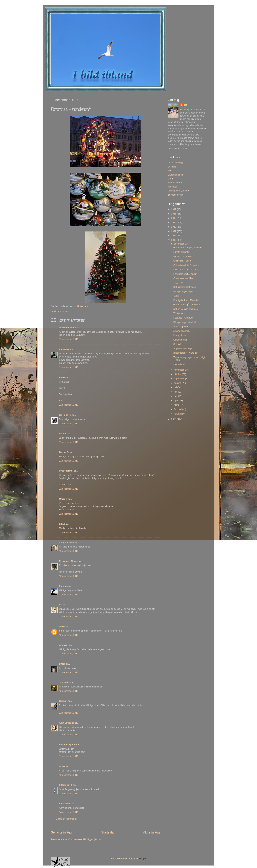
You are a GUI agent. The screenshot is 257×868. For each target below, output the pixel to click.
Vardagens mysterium (179, 191)
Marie (62, 627)
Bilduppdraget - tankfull (185, 322)
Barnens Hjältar (67, 745)
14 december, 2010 (69, 812)
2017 (174, 209)
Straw (176, 296)
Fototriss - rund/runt (183, 318)
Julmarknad (179, 364)
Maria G (63, 499)
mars (177, 405)
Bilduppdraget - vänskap (185, 353)
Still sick (177, 344)
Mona (62, 766)
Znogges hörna (175, 195)
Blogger (143, 859)
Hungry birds (180, 335)
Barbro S (64, 452)
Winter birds (179, 313)
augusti (178, 383)
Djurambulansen (176, 175)
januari (178, 414)
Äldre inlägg (151, 832)
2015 (174, 218)
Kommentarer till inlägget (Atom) (85, 839)
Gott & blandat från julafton (187, 265)
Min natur (172, 187)
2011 (174, 236)
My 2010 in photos (182, 257)
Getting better (180, 340)
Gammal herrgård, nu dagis (187, 305)
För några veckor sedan (185, 274)
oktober (178, 374)
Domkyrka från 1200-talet (186, 300)
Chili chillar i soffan (183, 261)
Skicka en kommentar (66, 819)
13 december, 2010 (69, 794)
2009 (174, 419)
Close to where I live (183, 278)
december (179, 244)
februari (178, 409)
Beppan (63, 701)
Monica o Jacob (67, 328)
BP (61, 605)
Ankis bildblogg (175, 163)
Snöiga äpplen (181, 327)
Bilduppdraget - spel (183, 292)
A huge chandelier (182, 331)
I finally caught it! (182, 252)
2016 (174, 214)
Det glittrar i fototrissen (185, 287)
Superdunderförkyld (183, 349)
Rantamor (64, 349)
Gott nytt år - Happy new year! (188, 248)
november (179, 370)
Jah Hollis (64, 682)
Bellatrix (172, 167)
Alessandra (65, 804)
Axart (62, 378)
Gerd (170, 179)
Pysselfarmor (66, 471)
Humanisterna (175, 183)
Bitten (62, 664)
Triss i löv (178, 283)
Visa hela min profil (177, 149)
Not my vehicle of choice (186, 309)
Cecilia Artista (67, 542)
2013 (174, 227)
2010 (174, 240)
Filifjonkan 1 (66, 785)
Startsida (107, 832)
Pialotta (63, 434)
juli (176, 387)
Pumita (63, 586)
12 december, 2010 (69, 339)
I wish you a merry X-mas (186, 270)
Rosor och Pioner (68, 561)
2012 (174, 231)
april (176, 401)
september (180, 379)
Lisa (61, 524)
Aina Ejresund (67, 723)
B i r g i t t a (65, 415)
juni (176, 392)
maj (176, 396)
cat (185, 105)
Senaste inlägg (61, 832)
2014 (174, 223)
